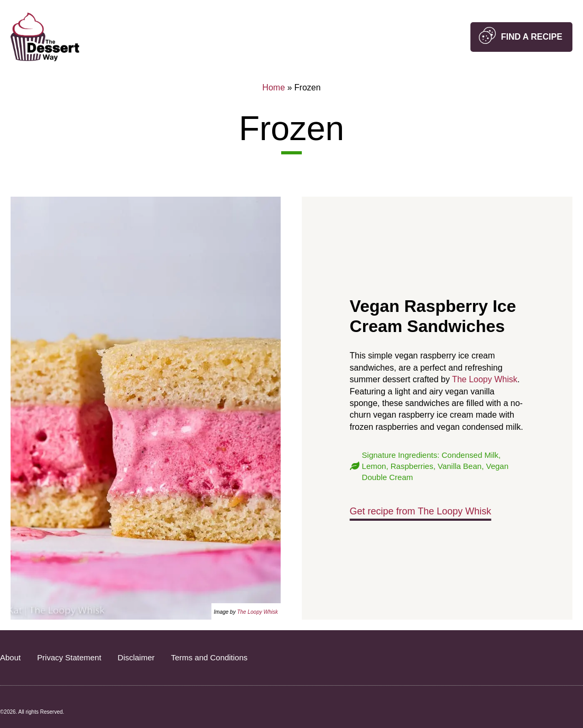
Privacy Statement (69, 657)
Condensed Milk (470, 455)
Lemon (374, 466)
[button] (521, 37)
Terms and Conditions (210, 657)
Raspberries (412, 466)
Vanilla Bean (460, 466)
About (10, 657)
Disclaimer (136, 657)
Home (274, 87)
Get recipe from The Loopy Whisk (421, 511)
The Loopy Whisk (257, 612)
